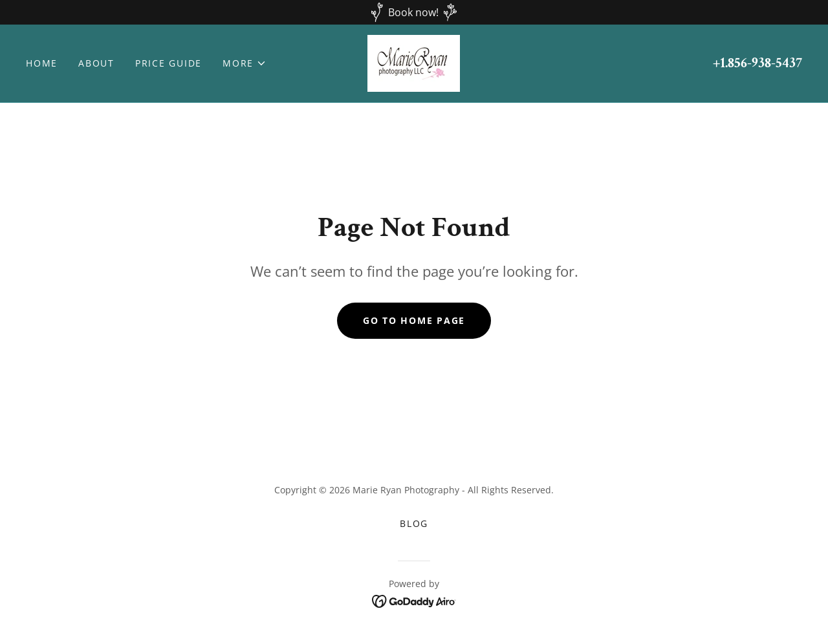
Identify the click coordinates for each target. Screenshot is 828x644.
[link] (414, 62)
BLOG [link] (414, 523)
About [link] (96, 63)
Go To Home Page (414, 320)
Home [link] (42, 63)
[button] (245, 63)
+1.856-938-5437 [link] (757, 63)
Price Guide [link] (169, 63)
